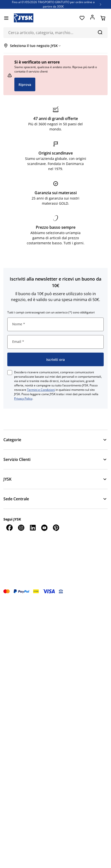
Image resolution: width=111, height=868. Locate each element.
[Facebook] (9, 528)
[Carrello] (103, 18)
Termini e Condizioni (41, 390)
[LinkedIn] (33, 528)
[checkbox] (10, 373)
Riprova (25, 85)
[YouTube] (44, 528)
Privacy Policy (23, 398)
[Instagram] (21, 528)
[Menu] (6, 18)
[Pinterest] (56, 528)
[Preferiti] (82, 18)
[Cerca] (100, 32)
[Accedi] (92, 18)
